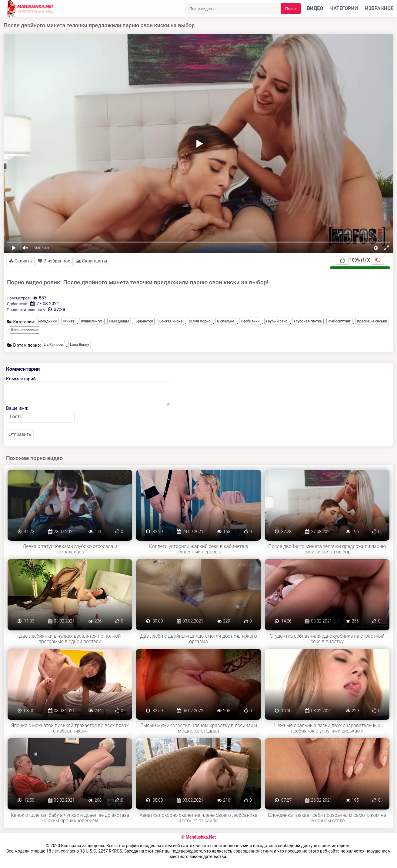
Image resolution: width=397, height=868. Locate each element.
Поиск (291, 9)
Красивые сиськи (372, 321)
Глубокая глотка (308, 321)
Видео (315, 8)
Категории (344, 8)
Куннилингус (92, 321)
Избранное (379, 8)
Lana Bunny (80, 345)
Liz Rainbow (53, 345)
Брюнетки (144, 321)
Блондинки (47, 321)
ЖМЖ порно (200, 321)
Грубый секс (277, 321)
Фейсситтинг (339, 321)
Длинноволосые (25, 330)
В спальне (226, 321)
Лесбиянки (250, 321)
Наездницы (119, 321)
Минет (69, 321)
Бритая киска (171, 321)
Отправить (20, 434)
